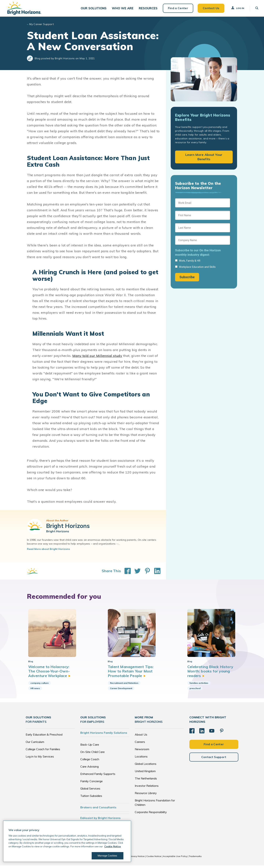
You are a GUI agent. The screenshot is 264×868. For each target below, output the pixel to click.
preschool (195, 691)
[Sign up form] (203, 242)
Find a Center (176, 9)
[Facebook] (192, 733)
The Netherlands (146, 781)
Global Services (90, 791)
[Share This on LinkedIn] (155, 573)
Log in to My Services (40, 759)
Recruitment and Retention (124, 686)
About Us (141, 737)
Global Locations (146, 766)
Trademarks (195, 859)
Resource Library (146, 796)
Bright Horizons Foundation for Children (155, 805)
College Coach (90, 762)
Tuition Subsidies (91, 798)
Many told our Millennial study (97, 358)
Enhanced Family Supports (98, 776)
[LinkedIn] (202, 733)
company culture (40, 686)
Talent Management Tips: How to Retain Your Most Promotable (131, 674)
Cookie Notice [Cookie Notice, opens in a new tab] (113, 846)
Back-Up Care (90, 747)
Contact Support (214, 759)
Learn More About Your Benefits (204, 159)
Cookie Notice (154, 859)
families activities (199, 686)
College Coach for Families (43, 752)
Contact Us (209, 9)
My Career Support (42, 26)
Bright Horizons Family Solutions (104, 735)
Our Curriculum (35, 744)
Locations (141, 759)
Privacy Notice (137, 859)
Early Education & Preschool (44, 737)
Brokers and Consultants (98, 810)
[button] (93, 9)
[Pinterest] (222, 733)
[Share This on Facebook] (126, 573)
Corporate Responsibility (151, 815)
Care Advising (89, 769)
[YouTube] (212, 733)
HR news (35, 691)
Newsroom (142, 752)
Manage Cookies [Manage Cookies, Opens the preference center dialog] (107, 856)
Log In (236, 9)
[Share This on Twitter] (136, 573)
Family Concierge (91, 784)
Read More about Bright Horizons (48, 551)
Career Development (121, 691)
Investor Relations (147, 788)
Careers (140, 744)
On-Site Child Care (92, 754)
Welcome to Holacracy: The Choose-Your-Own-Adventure (49, 674)
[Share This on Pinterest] (146, 573)
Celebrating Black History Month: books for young (210, 674)
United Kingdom (145, 774)
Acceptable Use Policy (175, 859)
